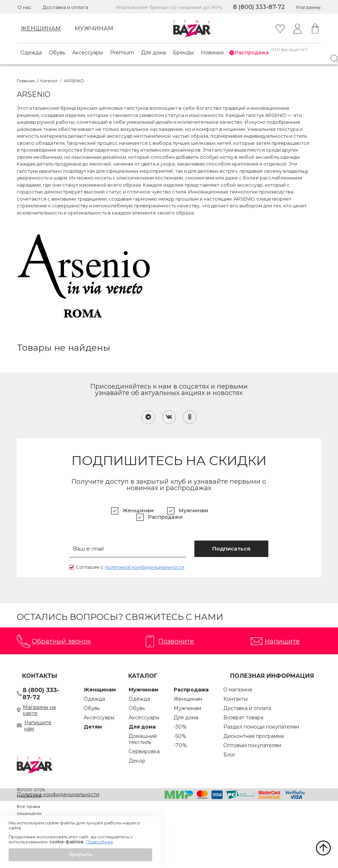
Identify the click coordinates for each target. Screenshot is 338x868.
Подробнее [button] (100, 842)
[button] (80, 855)
